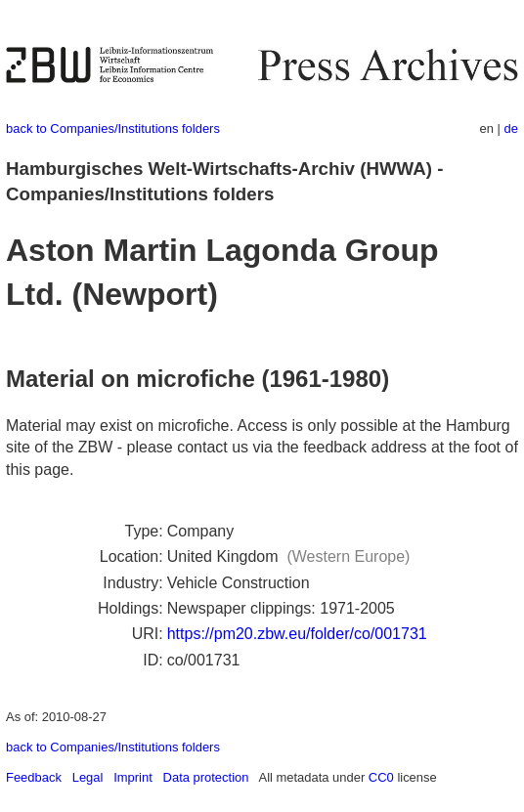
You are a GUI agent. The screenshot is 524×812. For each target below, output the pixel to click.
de (511, 128)
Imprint (133, 777)
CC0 (381, 777)
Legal (88, 777)
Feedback (34, 777)
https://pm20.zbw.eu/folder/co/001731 (297, 634)
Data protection (206, 777)
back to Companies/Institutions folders (113, 128)
